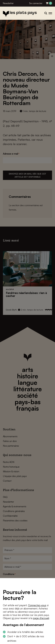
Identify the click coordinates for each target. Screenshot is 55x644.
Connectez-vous (37, 605)
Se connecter (36, 3)
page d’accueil (41, 618)
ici (13, 618)
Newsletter (8, 3)
